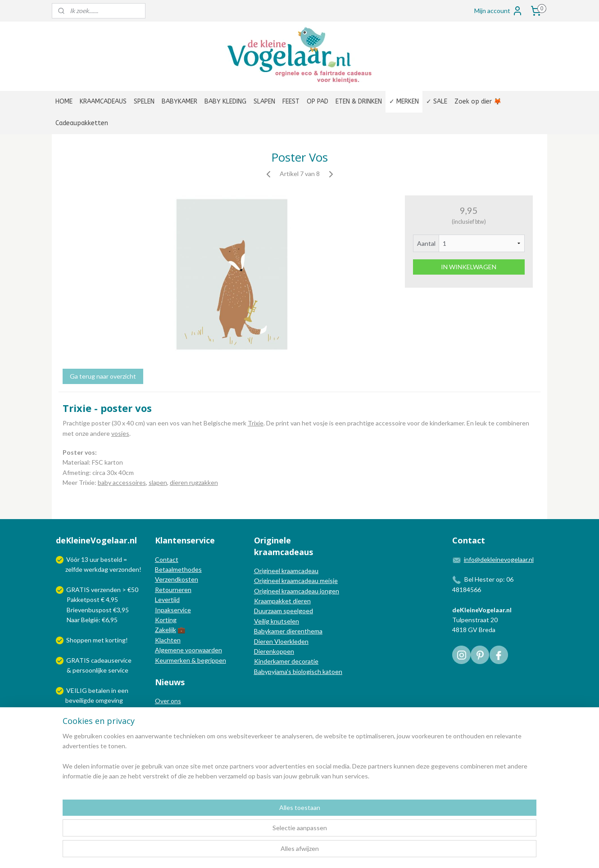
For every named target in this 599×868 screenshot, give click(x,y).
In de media (171, 711)
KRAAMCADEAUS (103, 102)
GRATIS (79, 660)
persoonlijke (90, 670)
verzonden (124, 569)
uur (94, 559)
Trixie (256, 423)
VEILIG (77, 690)
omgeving (109, 700)
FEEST (291, 102)
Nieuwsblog (172, 721)
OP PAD (318, 102)
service (118, 670)
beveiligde (80, 700)
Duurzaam (269, 611)
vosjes (120, 433)
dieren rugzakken (194, 482)
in (114, 690)
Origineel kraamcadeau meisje (296, 581)
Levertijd (167, 599)
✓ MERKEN (404, 102)
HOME (64, 102)
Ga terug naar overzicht (103, 376)
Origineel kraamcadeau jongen (297, 591)
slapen (158, 482)
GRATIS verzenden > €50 (102, 590)
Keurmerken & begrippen (191, 660)
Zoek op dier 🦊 (478, 102)
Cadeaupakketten (82, 123)
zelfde (74, 569)
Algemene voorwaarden (188, 650)
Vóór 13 (78, 559)
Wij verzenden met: (93, 721)
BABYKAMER (179, 102)
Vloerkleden (291, 641)
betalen (99, 690)
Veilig (262, 621)
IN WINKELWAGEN (469, 267)
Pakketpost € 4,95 (88, 599)
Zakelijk (166, 630)
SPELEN (144, 102)
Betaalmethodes (178, 569)
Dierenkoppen (274, 651)
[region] (240, 832)
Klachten (168, 640)
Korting (166, 620)
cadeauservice (111, 660)
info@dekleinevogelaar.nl (499, 559)
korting (116, 640)
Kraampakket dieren (282, 601)
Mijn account (499, 11)
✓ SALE (437, 102)
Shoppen (79, 640)
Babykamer (270, 631)
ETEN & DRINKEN (359, 102)
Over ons (168, 701)
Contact (167, 559)
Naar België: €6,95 (92, 620)
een (123, 690)
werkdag (96, 569)
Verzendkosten (177, 579)
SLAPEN (264, 102)
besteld (111, 559)
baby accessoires (122, 482)
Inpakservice (173, 610)
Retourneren (173, 590)
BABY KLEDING (225, 102)
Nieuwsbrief (172, 731)
